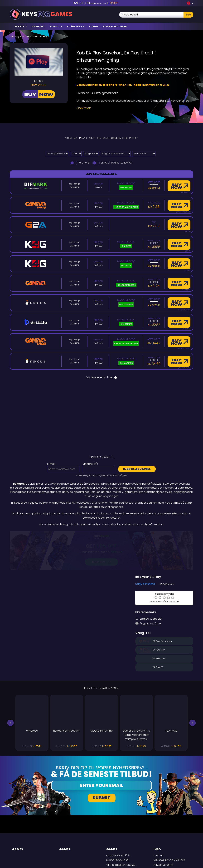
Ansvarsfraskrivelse (167, 840)
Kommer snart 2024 (118, 821)
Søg (188, 15)
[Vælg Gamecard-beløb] (115, 154)
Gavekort (38, 26)
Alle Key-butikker (115, 26)
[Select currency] (76, 154)
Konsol (56, 26)
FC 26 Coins (76, 26)
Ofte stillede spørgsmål (121, 831)
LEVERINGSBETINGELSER (166, 836)
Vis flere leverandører (102, 377)
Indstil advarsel (137, 469)
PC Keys (21, 26)
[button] (10, 689)
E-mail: (51, 464)
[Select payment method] (57, 154)
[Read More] (133, 108)
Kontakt (159, 821)
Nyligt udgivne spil (118, 826)
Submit (102, 764)
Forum (94, 26)
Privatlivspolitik (163, 831)
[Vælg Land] (91, 154)
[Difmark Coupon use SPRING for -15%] (101, 533)
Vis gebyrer (80, 163)
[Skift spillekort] (144, 154)
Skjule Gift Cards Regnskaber (112, 163)
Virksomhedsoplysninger (169, 826)
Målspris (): (90, 464)
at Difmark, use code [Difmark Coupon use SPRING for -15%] (96, 3)
